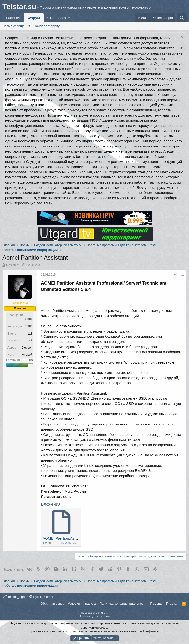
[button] (69, 18)
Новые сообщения (16, 26)
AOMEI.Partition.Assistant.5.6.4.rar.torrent (77, 538)
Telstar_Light (15, 597)
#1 (182, 275)
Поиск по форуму (47, 26)
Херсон (27, 348)
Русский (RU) (41, 597)
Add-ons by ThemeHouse (95, 616)
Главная (13, 18)
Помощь (156, 604)
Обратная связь (52, 604)
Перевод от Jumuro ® (94, 613)
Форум (34, 18)
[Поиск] (182, 18)
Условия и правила (82, 604)
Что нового (56, 18)
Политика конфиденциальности (123, 604)
